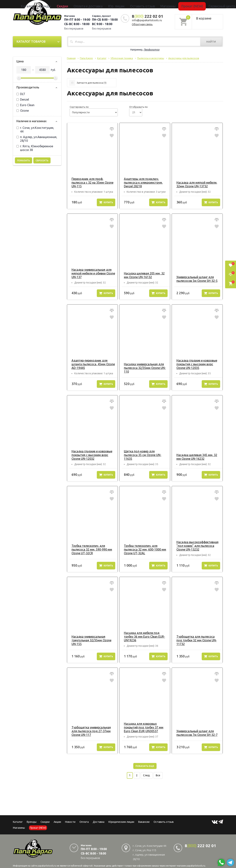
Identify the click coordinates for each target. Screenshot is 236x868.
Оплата (84, 818)
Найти (211, 42)
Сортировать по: (79, 107)
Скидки (45, 818)
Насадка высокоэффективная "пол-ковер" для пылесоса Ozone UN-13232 (195, 546)
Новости (70, 818)
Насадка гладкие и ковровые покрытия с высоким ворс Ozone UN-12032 (90, 455)
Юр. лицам (119, 4)
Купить (106, 202)
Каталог (60, 4)
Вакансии (144, 818)
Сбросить (42, 160)
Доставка (99, 818)
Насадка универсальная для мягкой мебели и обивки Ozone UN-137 (91, 273)
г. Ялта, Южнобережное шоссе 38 (35, 148)
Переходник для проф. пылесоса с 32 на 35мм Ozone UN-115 (90, 183)
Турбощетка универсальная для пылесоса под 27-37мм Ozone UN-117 (92, 727)
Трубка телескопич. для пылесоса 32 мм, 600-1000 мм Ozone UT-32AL (143, 549)
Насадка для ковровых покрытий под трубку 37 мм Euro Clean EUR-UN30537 (142, 724)
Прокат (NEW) (170, 4)
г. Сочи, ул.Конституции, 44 (35, 130)
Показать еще (145, 762)
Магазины (19, 824)
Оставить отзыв (137, 4)
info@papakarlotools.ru (147, 20)
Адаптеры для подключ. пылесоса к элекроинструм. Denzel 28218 (141, 183)
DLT (21, 94)
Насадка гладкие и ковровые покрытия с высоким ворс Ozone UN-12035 (195, 364)
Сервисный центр (191, 4)
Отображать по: (139, 107)
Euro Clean (25, 105)
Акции (57, 818)
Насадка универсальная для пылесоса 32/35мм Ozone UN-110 (143, 368)
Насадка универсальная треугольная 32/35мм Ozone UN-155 (92, 637)
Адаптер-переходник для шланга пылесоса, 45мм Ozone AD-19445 (91, 364)
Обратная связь (142, 24)
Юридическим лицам (121, 818)
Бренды (71, 4)
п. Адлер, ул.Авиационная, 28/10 (37, 139)
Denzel (23, 99)
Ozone (23, 111)
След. (147, 772)
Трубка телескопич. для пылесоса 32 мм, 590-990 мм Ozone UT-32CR (90, 549)
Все (158, 772)
